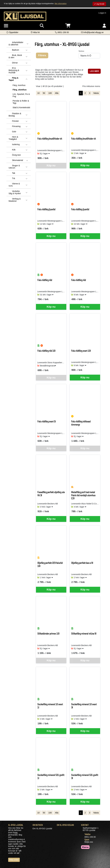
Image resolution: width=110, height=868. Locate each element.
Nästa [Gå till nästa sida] (96, 93)
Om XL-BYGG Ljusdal (42, 829)
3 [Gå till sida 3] (90, 93)
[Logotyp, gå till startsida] (25, 16)
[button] (12, 32)
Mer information (61, 4)
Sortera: (81, 51)
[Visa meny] (6, 26)
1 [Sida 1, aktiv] (81, 93)
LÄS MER (94, 71)
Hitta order (14, 860)
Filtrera (42, 55)
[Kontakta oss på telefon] (62, 32)
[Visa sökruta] (42, 26)
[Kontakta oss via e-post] (92, 32)
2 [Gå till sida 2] (85, 93)
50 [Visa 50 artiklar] (44, 93)
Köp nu (85, 165)
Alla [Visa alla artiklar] (57, 93)
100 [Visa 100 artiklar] (50, 93)
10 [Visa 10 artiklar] (39, 93)
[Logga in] (104, 26)
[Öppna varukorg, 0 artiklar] (68, 26)
